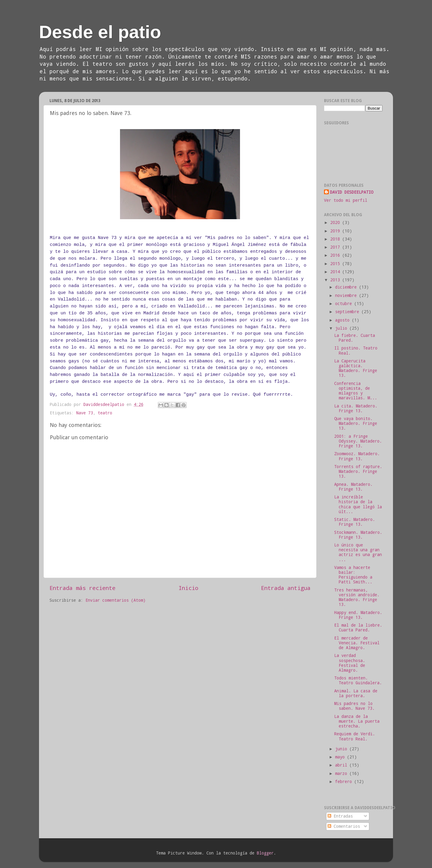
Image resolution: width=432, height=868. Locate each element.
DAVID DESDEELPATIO (352, 192)
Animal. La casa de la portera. (356, 693)
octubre (345, 304)
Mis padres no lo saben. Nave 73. (354, 706)
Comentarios (344, 826)
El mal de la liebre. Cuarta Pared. (358, 628)
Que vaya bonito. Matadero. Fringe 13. (356, 423)
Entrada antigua (286, 588)
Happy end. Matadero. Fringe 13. (358, 615)
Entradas (340, 816)
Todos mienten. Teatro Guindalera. (358, 680)
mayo (341, 757)
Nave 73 (85, 413)
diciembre (347, 287)
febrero (345, 782)
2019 (336, 231)
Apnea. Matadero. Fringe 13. (353, 487)
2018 (336, 239)
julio (342, 328)
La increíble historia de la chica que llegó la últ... (358, 504)
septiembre (348, 312)
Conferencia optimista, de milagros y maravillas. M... (356, 391)
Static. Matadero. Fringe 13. (355, 522)
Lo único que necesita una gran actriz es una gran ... (358, 552)
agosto (343, 320)
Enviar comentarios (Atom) (115, 600)
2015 (336, 264)
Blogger (265, 853)
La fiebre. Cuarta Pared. (355, 338)
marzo (342, 773)
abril (342, 765)
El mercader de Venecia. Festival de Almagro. (357, 643)
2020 (336, 222)
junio (342, 749)
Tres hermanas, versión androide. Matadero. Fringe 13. (357, 597)
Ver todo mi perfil (346, 200)
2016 (336, 255)
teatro (105, 413)
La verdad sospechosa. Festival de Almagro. (350, 663)
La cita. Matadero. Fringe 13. (356, 408)
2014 (336, 272)
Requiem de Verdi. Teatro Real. (355, 736)
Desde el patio (100, 32)
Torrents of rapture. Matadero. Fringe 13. (358, 471)
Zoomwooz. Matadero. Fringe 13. (357, 456)
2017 (336, 247)
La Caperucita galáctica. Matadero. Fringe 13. (356, 368)
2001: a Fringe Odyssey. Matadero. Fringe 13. (358, 441)
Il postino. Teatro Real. (356, 350)
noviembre (347, 295)
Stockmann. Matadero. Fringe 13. (358, 535)
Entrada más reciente (82, 588)
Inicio (188, 588)
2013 (336, 280)
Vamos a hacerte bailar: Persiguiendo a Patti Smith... (353, 575)
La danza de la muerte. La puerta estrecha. (357, 721)
